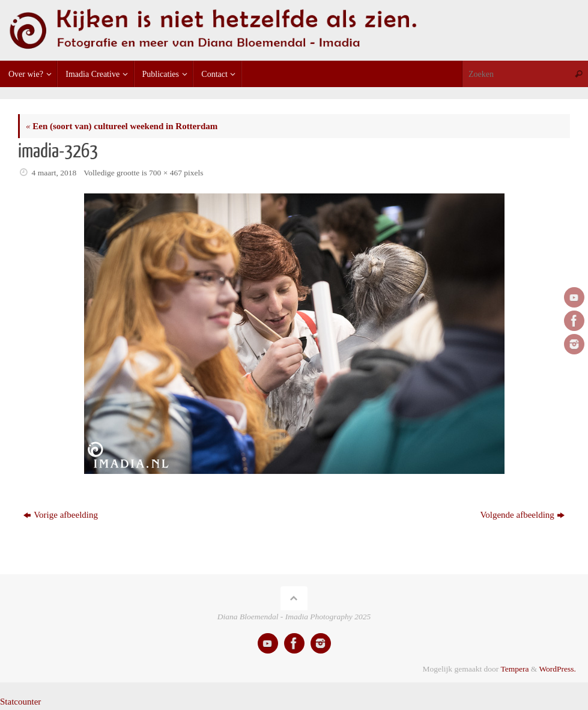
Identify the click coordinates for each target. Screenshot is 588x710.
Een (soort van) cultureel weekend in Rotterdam (122, 126)
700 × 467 (165, 173)
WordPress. (557, 669)
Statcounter (20, 702)
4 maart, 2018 (54, 173)
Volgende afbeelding (522, 515)
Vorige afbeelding (61, 515)
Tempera (514, 669)
